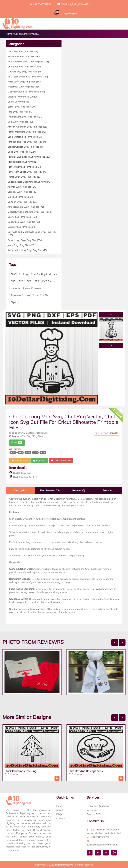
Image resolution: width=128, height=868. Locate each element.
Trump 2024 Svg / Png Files (24, 177)
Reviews (79, 490)
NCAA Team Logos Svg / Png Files (28, 62)
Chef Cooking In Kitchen (44, 274)
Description (20, 490)
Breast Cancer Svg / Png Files (25, 147)
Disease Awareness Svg (23, 97)
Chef (13, 274)
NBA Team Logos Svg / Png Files (27, 172)
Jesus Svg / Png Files (21, 245)
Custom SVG (94, 814)
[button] (123, 22)
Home (9, 34)
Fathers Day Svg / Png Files (24, 167)
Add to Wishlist (61, 461)
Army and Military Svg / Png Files (27, 250)
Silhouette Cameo (20, 295)
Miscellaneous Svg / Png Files (26, 92)
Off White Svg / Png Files (23, 52)
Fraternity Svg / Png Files (24, 87)
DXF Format (49, 281)
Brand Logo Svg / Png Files (25, 240)
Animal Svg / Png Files (22, 187)
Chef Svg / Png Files (20, 102)
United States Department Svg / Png (29, 182)
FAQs (59, 814)
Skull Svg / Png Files (20, 197)
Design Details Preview (27, 34)
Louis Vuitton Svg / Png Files (25, 137)
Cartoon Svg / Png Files (22, 202)
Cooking (23, 274)
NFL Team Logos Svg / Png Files (28, 77)
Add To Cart (19, 461)
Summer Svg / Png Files (22, 227)
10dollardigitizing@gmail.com (75, 4)
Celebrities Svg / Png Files (24, 222)
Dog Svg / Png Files (20, 122)
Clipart (14, 302)
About (60, 810)
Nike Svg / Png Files (20, 112)
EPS (37, 281)
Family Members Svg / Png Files (27, 132)
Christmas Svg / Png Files (24, 67)
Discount (108, 490)
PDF (29, 281)
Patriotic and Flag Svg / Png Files (27, 142)
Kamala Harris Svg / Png (23, 162)
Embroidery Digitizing (98, 806)
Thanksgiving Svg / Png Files (25, 117)
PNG (13, 281)
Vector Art (92, 810)
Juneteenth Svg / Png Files (24, 57)
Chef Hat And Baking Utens (86, 771)
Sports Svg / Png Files (22, 217)
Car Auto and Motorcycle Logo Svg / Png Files (32, 234)
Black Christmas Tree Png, (21, 771)
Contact (61, 818)
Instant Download (33, 288)
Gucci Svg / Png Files (22, 152)
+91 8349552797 (41, 4)
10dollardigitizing (64, 865)
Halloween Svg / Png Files (24, 82)
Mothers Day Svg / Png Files (25, 72)
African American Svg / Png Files (27, 127)
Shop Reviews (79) (49, 490)
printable (15, 288)
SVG (21, 281)
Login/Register (71, 13)
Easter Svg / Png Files (21, 107)
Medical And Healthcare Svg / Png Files (31, 212)
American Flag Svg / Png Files (26, 207)
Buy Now (39, 461)
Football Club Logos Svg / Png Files (29, 157)
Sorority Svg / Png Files (23, 192)
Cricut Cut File (41, 295)
